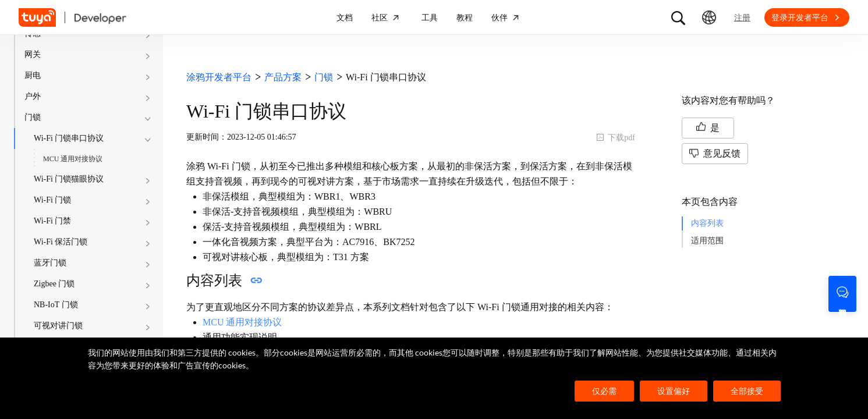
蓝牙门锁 (50, 263)
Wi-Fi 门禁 (52, 221)
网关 (33, 54)
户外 (33, 96)
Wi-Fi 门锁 (52, 200)
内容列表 (707, 223)
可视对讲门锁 (58, 326)
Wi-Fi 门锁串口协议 (69, 138)
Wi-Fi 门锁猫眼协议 (69, 179)
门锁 (33, 117)
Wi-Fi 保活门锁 (61, 242)
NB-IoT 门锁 (56, 305)
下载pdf (616, 138)
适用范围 (707, 241)
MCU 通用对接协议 (73, 159)
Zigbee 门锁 (54, 284)
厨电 (33, 75)
